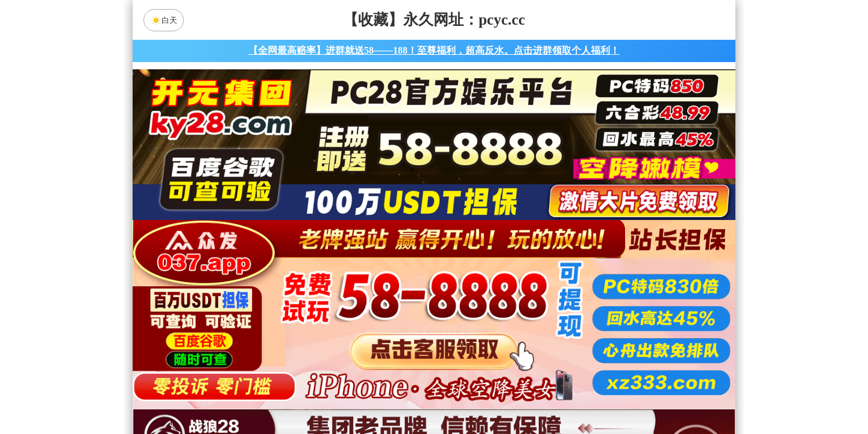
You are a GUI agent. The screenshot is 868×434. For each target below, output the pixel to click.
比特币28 (549, 330)
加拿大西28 (396, 330)
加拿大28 (319, 330)
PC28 (432, 298)
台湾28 (472, 330)
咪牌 (518, 245)
